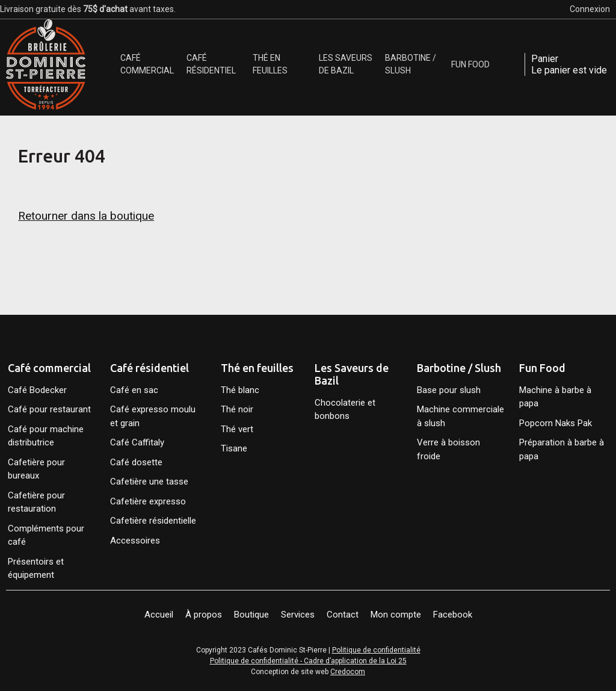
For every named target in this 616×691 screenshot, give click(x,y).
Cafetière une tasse (149, 482)
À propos (204, 615)
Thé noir (237, 409)
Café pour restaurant (49, 409)
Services (298, 615)
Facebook (453, 615)
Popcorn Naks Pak (556, 423)
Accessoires (135, 541)
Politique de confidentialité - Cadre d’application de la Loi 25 (308, 661)
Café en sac (134, 390)
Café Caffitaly (137, 442)
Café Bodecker (37, 390)
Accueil (159, 615)
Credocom (348, 672)
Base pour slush (449, 390)
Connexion (590, 9)
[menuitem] (150, 64)
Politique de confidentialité (376, 650)
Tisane (234, 448)
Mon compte (396, 615)
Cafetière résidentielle (153, 521)
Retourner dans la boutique (86, 216)
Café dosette (136, 462)
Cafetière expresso (148, 501)
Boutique (251, 615)
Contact (343, 615)
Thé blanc (240, 390)
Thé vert (237, 429)
